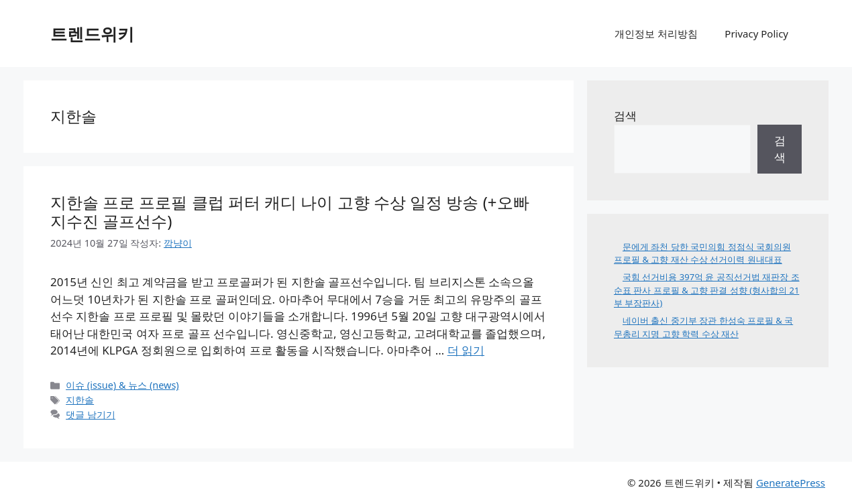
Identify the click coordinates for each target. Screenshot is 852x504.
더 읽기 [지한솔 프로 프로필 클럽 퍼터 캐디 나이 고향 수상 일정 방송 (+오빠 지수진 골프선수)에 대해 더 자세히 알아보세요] (466, 350)
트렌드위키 (92, 34)
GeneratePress (791, 483)
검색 (625, 116)
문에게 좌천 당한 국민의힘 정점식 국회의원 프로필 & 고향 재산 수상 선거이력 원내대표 (702, 253)
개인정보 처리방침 (656, 34)
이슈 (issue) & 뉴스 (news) (122, 385)
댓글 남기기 (91, 415)
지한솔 (80, 400)
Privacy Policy (756, 34)
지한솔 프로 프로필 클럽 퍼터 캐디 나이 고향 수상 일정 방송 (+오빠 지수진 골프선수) (290, 212)
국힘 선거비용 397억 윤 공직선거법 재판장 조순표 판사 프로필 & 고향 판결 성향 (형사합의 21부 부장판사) (707, 290)
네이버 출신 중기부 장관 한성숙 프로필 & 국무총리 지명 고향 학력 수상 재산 (703, 327)
